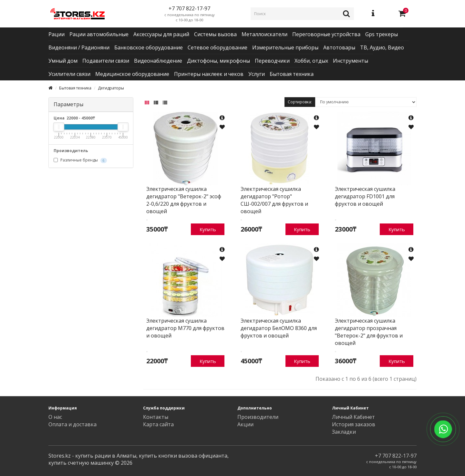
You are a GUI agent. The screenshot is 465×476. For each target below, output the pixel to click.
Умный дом (63, 61)
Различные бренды (80, 160)
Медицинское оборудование (132, 74)
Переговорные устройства (326, 34)
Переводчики (272, 61)
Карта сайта (158, 424)
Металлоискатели (264, 34)
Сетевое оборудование (217, 47)
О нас (55, 417)
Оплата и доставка (72, 424)
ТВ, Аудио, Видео (382, 47)
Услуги (257, 74)
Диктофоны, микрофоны (218, 61)
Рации (57, 34)
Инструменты (351, 61)
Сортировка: (300, 102)
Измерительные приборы (285, 47)
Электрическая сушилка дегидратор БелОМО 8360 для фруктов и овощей (279, 328)
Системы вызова (215, 34)
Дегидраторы (111, 88)
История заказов (354, 424)
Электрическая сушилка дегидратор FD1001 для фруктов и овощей (365, 196)
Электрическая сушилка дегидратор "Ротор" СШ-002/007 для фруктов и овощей (274, 200)
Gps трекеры (382, 34)
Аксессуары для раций (161, 34)
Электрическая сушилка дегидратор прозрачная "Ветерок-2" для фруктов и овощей (369, 332)
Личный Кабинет (353, 417)
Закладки (344, 432)
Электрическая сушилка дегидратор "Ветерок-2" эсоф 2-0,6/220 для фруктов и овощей (184, 200)
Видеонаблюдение (158, 61)
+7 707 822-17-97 (396, 456)
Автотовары (339, 47)
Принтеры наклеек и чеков (209, 74)
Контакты (156, 417)
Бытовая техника (292, 74)
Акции (245, 424)
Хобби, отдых (311, 61)
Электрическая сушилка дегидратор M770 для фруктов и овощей (185, 328)
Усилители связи (69, 74)
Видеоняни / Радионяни (79, 47)
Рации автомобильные (99, 34)
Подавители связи (106, 61)
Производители (258, 417)
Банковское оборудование (149, 47)
